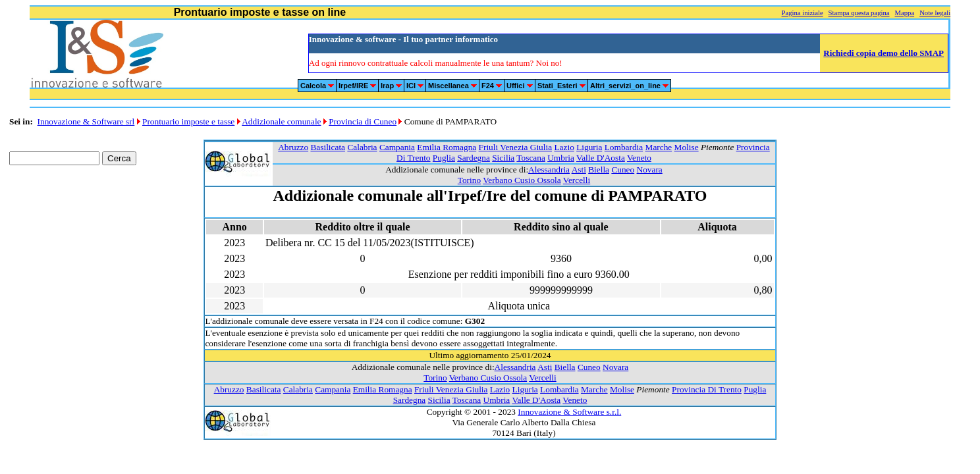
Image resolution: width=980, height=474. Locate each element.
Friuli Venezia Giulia (516, 147)
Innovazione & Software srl (86, 121)
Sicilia (503, 158)
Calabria (362, 147)
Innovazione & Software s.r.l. (569, 412)
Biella (599, 170)
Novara (650, 170)
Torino (469, 180)
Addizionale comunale (281, 121)
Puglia (444, 158)
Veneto (639, 158)
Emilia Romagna (447, 147)
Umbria (561, 158)
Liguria (589, 147)
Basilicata (328, 147)
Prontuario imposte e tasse (188, 121)
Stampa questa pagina (859, 13)
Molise (687, 147)
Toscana (531, 158)
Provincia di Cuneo (363, 121)
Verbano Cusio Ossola (522, 180)
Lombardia (624, 147)
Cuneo (623, 170)
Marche (659, 147)
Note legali (935, 13)
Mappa (905, 13)
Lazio (564, 147)
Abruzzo (293, 147)
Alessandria (549, 170)
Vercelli (577, 180)
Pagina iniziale (803, 13)
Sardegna (474, 158)
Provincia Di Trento (707, 389)
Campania (397, 147)
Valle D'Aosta (601, 158)
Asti (579, 170)
